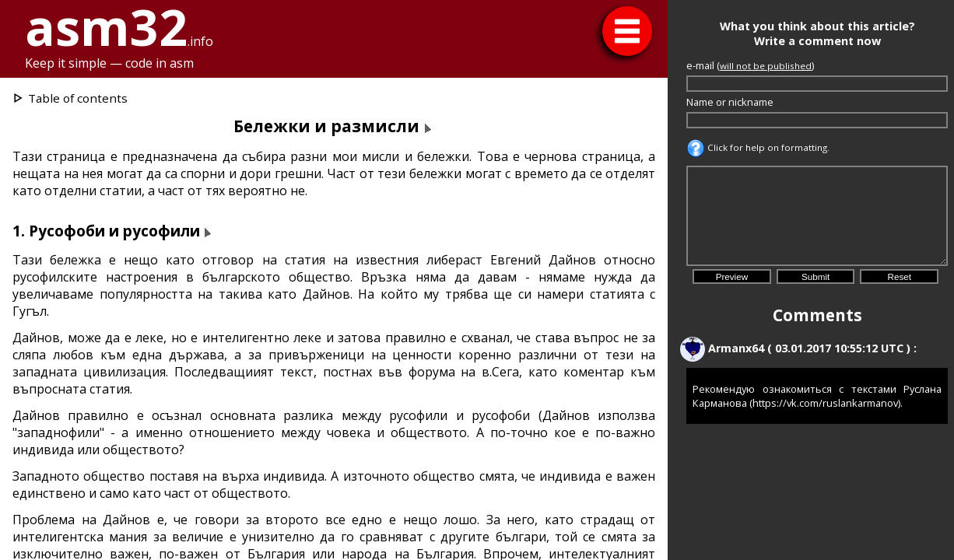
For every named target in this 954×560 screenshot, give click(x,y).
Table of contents (78, 98)
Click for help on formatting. (758, 147)
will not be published (766, 66)
